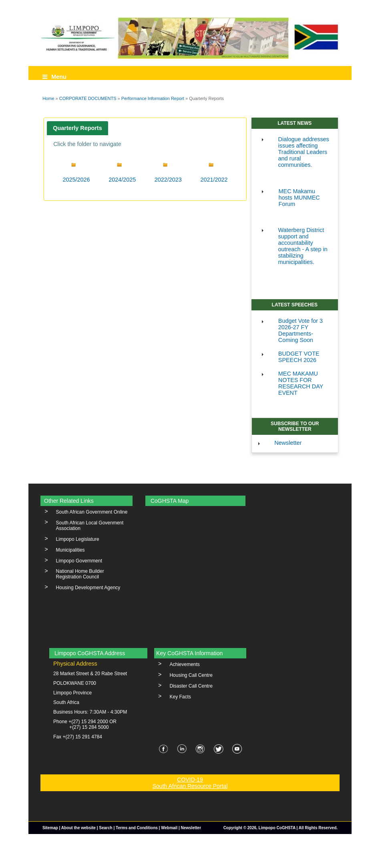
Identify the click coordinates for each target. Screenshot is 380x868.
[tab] (77, 128)
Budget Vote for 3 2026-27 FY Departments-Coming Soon (301, 330)
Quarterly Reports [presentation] (77, 128)
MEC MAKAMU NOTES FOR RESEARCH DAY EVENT (301, 383)
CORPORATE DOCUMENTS (88, 98)
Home (48, 98)
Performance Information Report (153, 98)
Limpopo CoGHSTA (277, 828)
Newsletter (288, 443)
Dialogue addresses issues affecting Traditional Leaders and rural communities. (304, 152)
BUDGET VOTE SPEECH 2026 (299, 357)
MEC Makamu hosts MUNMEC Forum (299, 198)
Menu (54, 77)
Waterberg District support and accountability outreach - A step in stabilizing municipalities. (303, 246)
